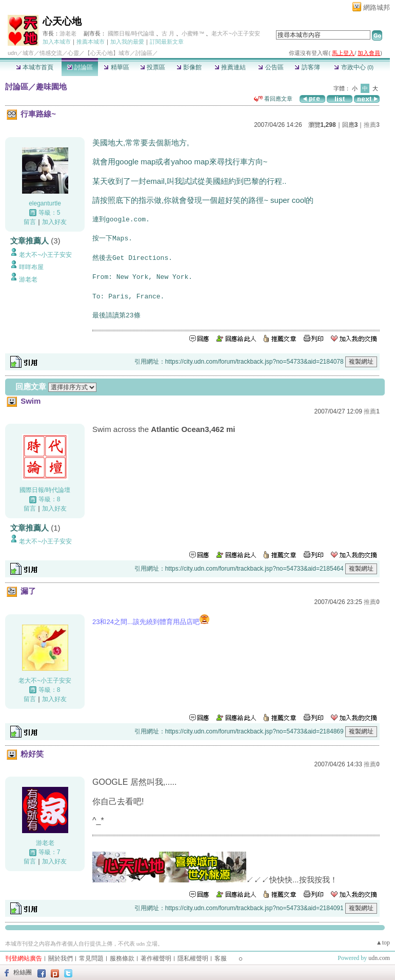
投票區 (153, 67)
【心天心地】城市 (107, 53)
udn (12, 53)
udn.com (379, 958)
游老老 (68, 33)
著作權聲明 (156, 958)
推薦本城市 (91, 42)
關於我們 (61, 958)
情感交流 (51, 53)
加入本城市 (57, 42)
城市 (28, 53)
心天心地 (62, 21)
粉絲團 (23, 972)
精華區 (116, 67)
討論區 (80, 67)
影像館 (189, 67)
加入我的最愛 (127, 42)
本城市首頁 (35, 67)
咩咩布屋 (31, 267)
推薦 (372, 125)
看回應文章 (273, 99)
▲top (383, 943)
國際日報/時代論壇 (131, 33)
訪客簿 (307, 67)
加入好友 (54, 222)
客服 (221, 958)
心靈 (73, 53)
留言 (30, 222)
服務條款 (122, 958)
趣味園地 (51, 87)
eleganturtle (45, 203)
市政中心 (354, 67)
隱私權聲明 (193, 958)
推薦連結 (230, 67)
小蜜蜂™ (193, 33)
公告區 (271, 67)
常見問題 (91, 958)
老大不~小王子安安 (235, 33)
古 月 (169, 33)
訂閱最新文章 (167, 42)
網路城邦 (377, 7)
